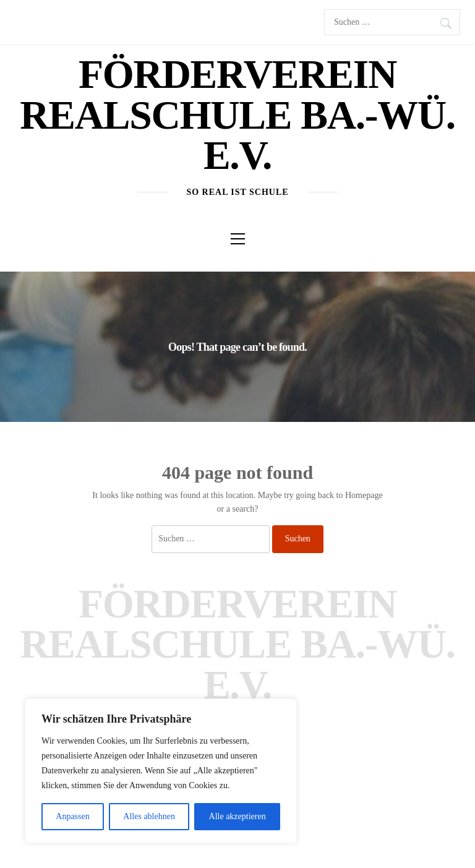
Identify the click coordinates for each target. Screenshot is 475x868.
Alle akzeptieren (237, 816)
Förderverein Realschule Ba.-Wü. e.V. (237, 115)
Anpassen (72, 816)
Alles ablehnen (149, 816)
